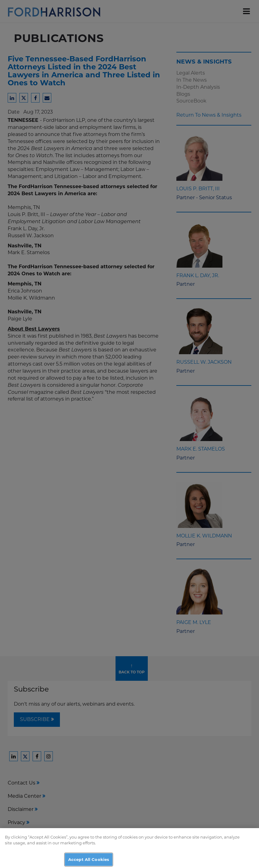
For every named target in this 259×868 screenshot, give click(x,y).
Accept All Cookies (89, 861)
